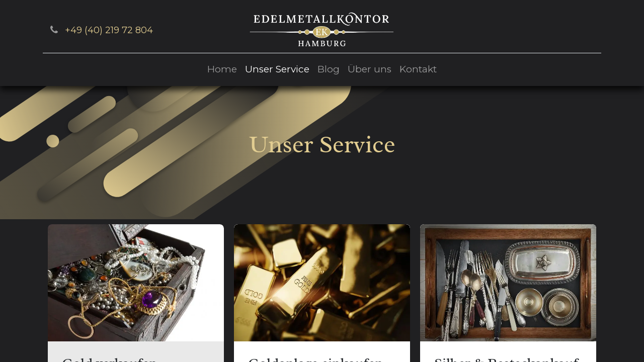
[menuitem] (222, 70)
